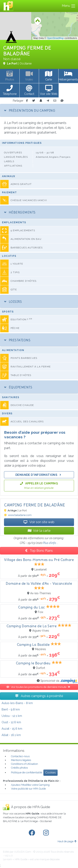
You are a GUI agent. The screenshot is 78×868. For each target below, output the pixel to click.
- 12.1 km (12, 716)
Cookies (50, 773)
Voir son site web (39, 522)
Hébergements (20, 212)
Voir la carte (39, 531)
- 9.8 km (11, 709)
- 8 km (17, 703)
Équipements (18, 387)
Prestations (17, 340)
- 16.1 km (11, 735)
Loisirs (13, 302)
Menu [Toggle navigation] (69, 6)
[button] (10, 90)
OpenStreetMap (55, 38)
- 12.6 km (11, 722)
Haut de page (67, 841)
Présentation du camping (30, 110)
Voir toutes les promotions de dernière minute (39, 687)
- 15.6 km (12, 729)
